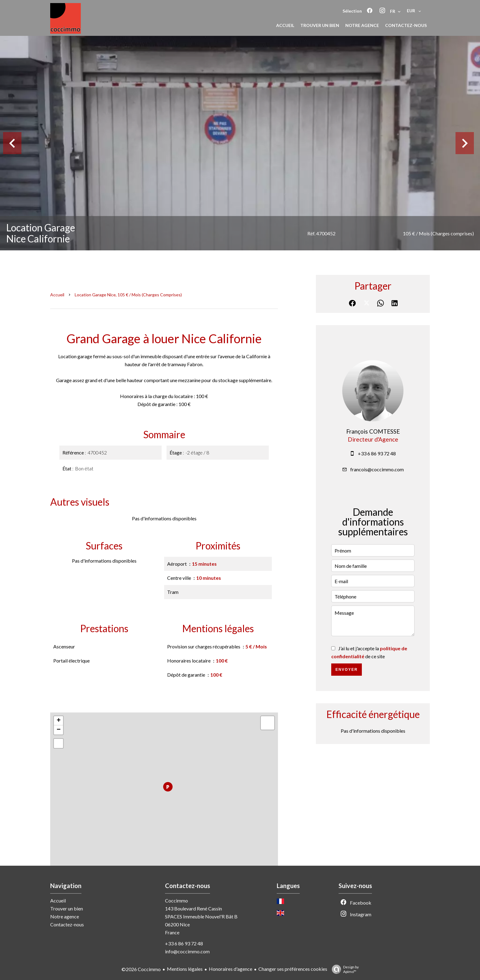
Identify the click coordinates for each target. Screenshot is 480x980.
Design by (344, 969)
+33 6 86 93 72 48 (377, 453)
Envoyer (347, 670)
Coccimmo (176, 900)
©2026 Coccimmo (141, 969)
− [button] (59, 730)
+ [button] (59, 721)
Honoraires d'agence (231, 969)
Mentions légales (185, 969)
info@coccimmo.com (187, 951)
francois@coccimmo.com (377, 469)
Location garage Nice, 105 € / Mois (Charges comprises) (128, 295)
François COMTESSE (373, 431)
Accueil (57, 295)
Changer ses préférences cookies (293, 969)
